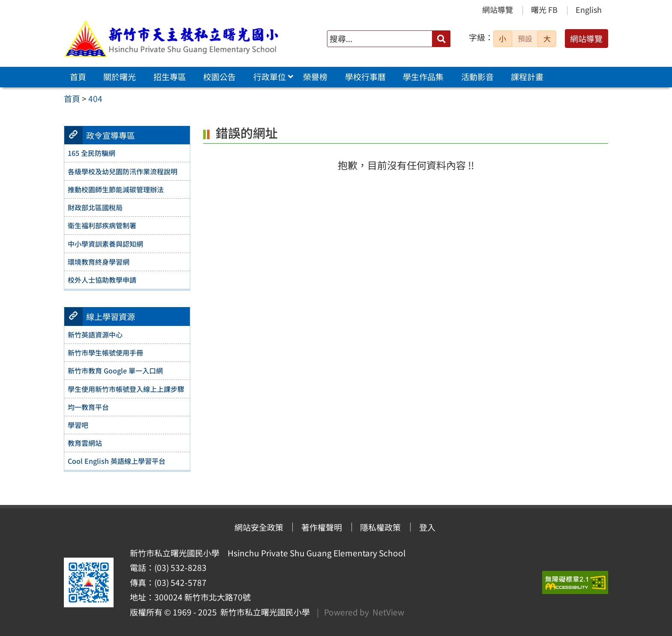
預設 (525, 39)
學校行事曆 (365, 77)
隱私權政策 (380, 527)
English (589, 9)
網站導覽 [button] (586, 39)
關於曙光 (120, 77)
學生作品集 (423, 77)
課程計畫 (527, 77)
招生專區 (170, 77)
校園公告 (219, 77)
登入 (427, 527)
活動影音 (477, 77)
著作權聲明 (322, 527)
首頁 (78, 77)
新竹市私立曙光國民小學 (263, 612)
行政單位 (270, 77)
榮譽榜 (315, 77)
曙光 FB (544, 9)
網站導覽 (498, 9)
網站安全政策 (259, 527)
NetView (388, 612)
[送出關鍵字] (441, 39)
